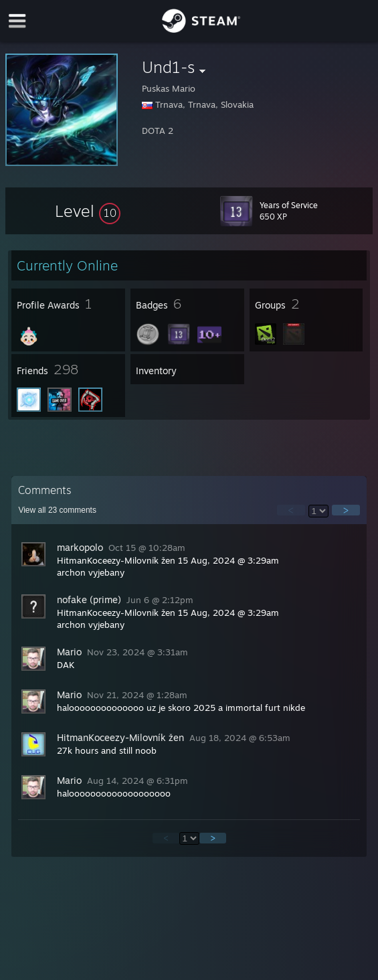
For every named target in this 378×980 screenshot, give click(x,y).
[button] (88, 211)
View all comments (57, 510)
